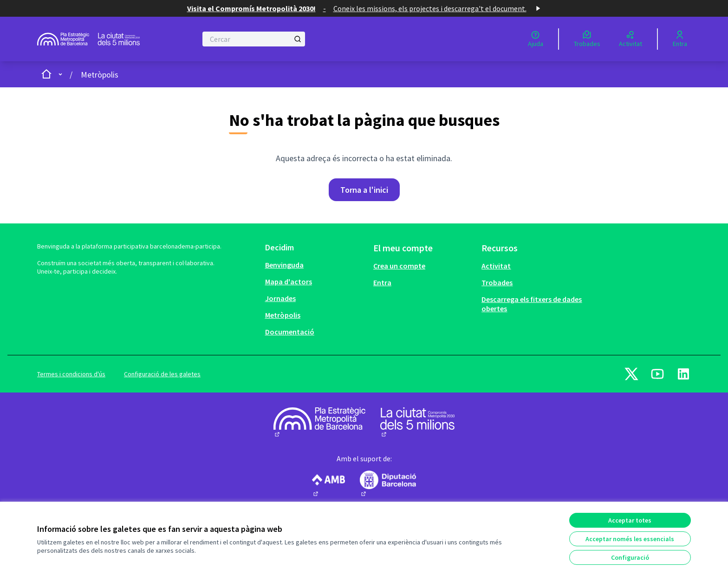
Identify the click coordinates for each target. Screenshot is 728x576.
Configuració (630, 557)
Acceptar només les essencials (630, 539)
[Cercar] (254, 39)
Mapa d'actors (289, 281)
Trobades (497, 282)
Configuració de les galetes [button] (162, 374)
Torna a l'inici (364, 190)
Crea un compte (399, 266)
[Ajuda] (536, 39)
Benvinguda (284, 265)
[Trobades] (587, 39)
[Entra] (680, 39)
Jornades (280, 298)
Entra (382, 282)
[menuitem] (315, 265)
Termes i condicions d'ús (71, 374)
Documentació (290, 332)
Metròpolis (100, 75)
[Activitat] (630, 39)
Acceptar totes (630, 520)
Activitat (496, 266)
